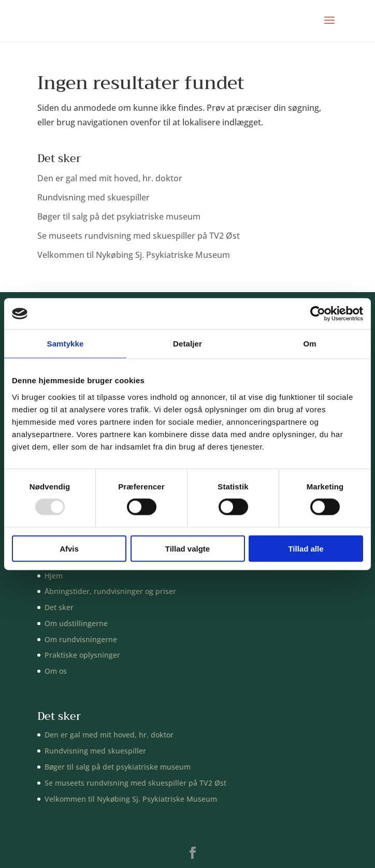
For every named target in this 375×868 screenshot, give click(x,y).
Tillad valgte (187, 548)
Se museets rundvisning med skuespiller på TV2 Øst (139, 236)
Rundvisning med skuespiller (93, 197)
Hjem (54, 576)
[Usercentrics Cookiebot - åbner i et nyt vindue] (318, 314)
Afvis (69, 548)
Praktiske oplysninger (82, 655)
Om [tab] (309, 344)
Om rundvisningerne (81, 639)
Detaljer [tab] (187, 344)
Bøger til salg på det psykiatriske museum (119, 216)
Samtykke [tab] (66, 344)
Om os (56, 671)
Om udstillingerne (76, 623)
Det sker (59, 607)
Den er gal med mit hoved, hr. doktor (110, 178)
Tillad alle (306, 548)
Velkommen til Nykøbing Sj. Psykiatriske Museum (134, 255)
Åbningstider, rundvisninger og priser (110, 591)
